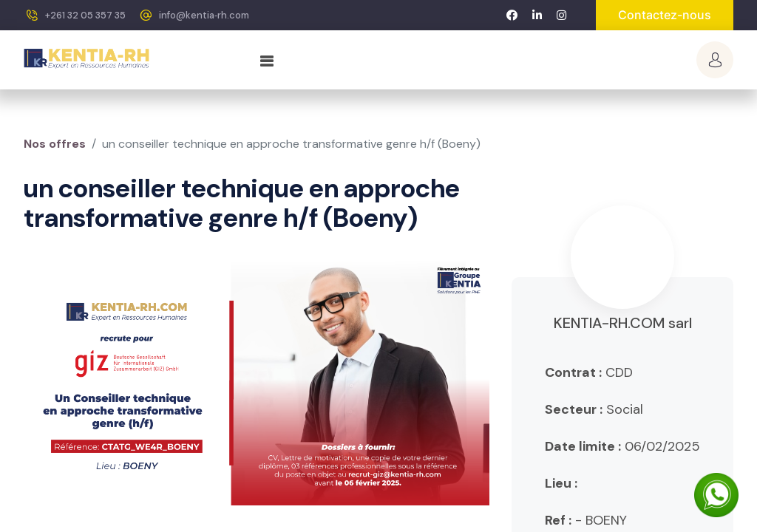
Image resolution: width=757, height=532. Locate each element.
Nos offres (55, 144)
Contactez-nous (665, 15)
